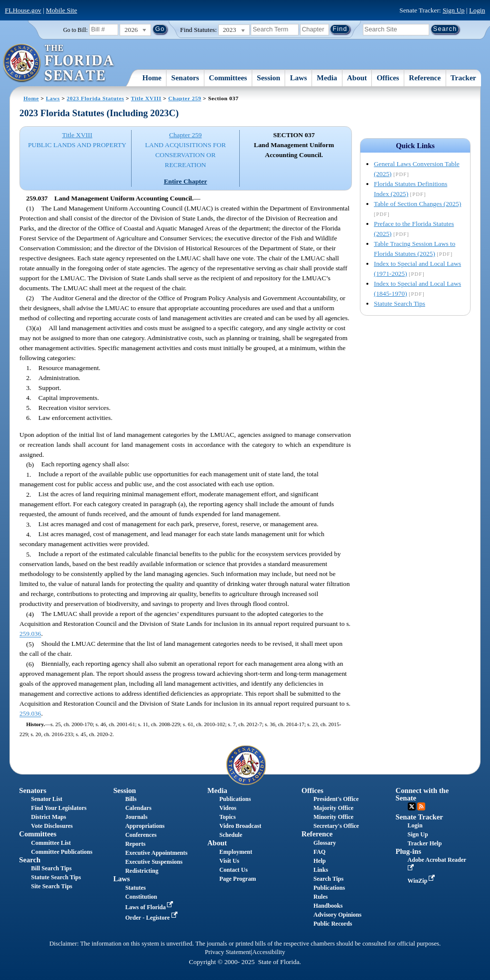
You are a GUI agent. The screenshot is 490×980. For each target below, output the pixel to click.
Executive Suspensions (154, 862)
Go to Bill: (76, 30)
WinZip (422, 881)
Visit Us (229, 861)
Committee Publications (62, 852)
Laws (299, 78)
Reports (135, 844)
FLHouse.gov (23, 10)
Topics (228, 817)
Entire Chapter (186, 181)
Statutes (135, 888)
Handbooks (328, 906)
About (357, 78)
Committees (228, 78)
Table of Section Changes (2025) (417, 204)
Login (477, 10)
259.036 (30, 634)
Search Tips (328, 879)
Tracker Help (425, 843)
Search (30, 860)
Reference (425, 78)
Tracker (463, 78)
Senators (185, 78)
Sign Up (454, 10)
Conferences (141, 835)
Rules (321, 897)
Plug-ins (408, 851)
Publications (235, 799)
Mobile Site (62, 10)
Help (320, 861)
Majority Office (333, 808)
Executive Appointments (156, 853)
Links (321, 870)
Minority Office (333, 817)
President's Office (336, 799)
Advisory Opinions (337, 915)
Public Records (333, 924)
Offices (388, 78)
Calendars (138, 808)
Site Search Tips (52, 886)
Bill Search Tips (51, 868)
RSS (421, 806)
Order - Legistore (152, 918)
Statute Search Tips (400, 303)
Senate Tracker (419, 817)
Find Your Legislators (59, 808)
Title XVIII (146, 98)
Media (327, 78)
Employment (236, 852)
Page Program (238, 879)
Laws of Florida (150, 907)
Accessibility (269, 952)
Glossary (325, 843)
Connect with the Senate (422, 794)
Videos (228, 808)
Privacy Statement (228, 952)
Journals (136, 817)
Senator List (47, 799)
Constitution (141, 897)
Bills (131, 799)
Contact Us (234, 870)
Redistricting (142, 871)
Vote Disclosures (52, 826)
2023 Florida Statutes (95, 98)
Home (152, 78)
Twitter (412, 806)
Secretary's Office (336, 826)
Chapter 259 (185, 98)
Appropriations (145, 826)
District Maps (48, 817)
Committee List (51, 843)
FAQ (320, 852)
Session (268, 78)
